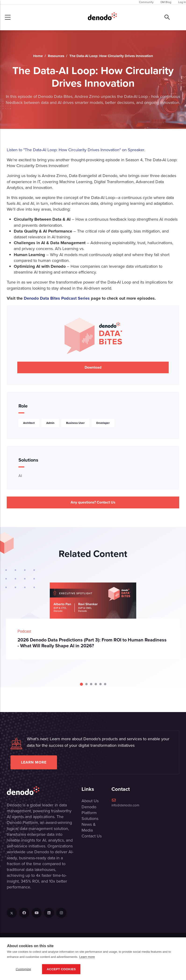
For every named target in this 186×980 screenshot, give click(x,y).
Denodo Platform (89, 810)
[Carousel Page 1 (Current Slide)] (81, 684)
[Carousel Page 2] (86, 684)
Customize (23, 969)
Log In (182, 2)
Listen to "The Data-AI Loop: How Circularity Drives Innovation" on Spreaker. (76, 150)
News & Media (89, 827)
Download (93, 367)
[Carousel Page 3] (91, 684)
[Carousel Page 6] (105, 684)
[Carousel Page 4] (96, 684)
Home (38, 56)
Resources (56, 56)
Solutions (90, 819)
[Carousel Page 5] (100, 684)
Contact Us (92, 836)
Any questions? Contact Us (93, 502)
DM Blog (166, 2)
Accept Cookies (61, 969)
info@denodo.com (125, 803)
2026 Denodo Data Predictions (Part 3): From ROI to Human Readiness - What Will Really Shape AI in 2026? (92, 643)
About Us (90, 801)
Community (146, 2)
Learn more (34, 762)
